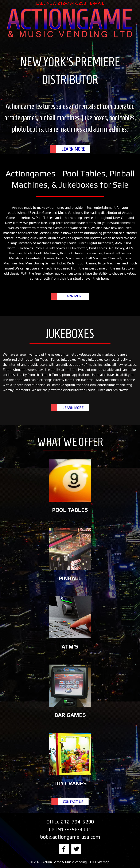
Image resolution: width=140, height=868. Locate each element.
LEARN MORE (73, 149)
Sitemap (103, 862)
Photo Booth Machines (41, 253)
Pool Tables (45, 218)
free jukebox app (48, 273)
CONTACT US (73, 802)
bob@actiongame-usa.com (70, 837)
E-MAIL (97, 3)
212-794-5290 (72, 3)
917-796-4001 (75, 829)
